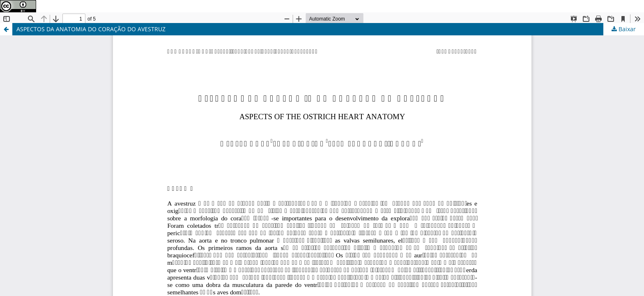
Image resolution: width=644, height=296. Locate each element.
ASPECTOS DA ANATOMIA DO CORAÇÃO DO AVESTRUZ (91, 29)
